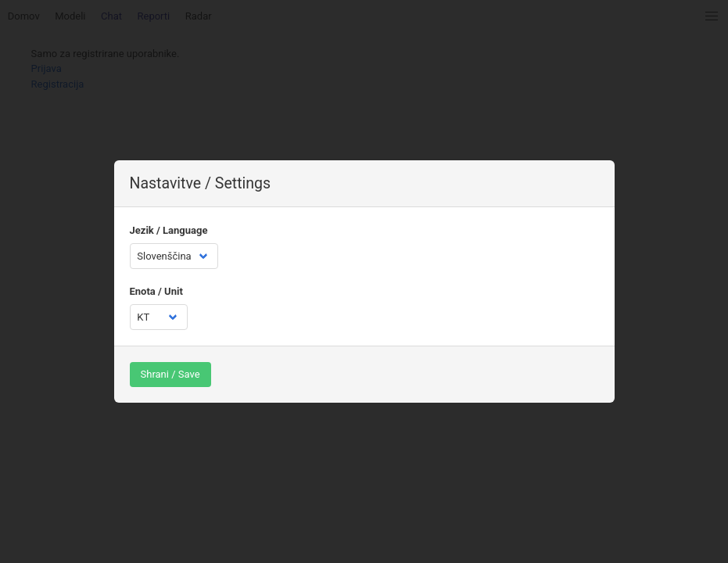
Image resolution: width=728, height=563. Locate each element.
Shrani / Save (170, 374)
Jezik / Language (169, 230)
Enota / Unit (156, 291)
